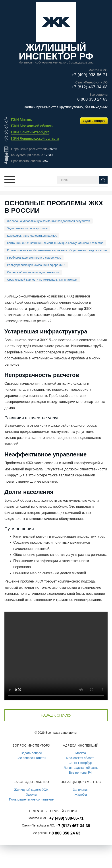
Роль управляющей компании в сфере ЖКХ (36, 265)
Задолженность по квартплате (27, 228)
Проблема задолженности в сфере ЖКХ (34, 258)
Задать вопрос (94, 121)
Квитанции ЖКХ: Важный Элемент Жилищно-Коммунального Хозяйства (55, 243)
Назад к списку (56, 715)
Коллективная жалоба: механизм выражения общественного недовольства (57, 250)
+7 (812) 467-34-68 (90, 87)
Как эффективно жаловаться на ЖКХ (32, 236)
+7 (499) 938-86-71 (90, 75)
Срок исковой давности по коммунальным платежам (42, 280)
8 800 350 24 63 (92, 99)
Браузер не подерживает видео (56, 656)
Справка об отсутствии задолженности (33, 272)
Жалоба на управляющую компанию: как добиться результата (49, 221)
